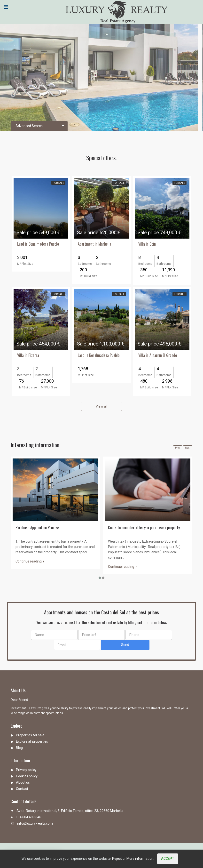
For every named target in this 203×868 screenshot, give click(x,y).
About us (23, 782)
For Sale (58, 183)
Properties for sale (30, 735)
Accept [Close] (168, 859)
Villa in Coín (147, 244)
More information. (140, 859)
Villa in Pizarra (28, 355)
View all (101, 406)
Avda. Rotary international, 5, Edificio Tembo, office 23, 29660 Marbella (70, 811)
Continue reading (30, 561)
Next (188, 448)
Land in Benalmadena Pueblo (38, 244)
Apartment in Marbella (94, 244)
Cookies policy (27, 776)
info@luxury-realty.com (35, 823)
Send (125, 645)
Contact (22, 789)
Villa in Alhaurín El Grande (158, 355)
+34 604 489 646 (28, 817)
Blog (19, 748)
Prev (178, 448)
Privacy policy (26, 770)
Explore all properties (32, 741)
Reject (117, 859)
